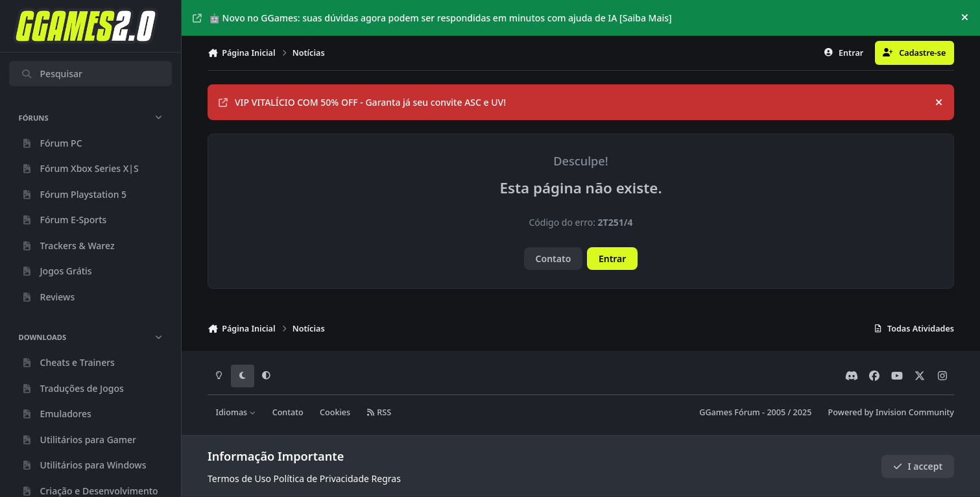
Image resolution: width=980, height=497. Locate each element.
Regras (386, 479)
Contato (554, 259)
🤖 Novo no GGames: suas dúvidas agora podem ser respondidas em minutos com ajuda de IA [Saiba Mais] (432, 18)
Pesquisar (52, 74)
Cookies (335, 412)
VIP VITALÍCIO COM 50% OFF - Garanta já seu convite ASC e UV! (362, 102)
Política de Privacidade (321, 479)
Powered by (891, 412)
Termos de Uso (239, 479)
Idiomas (236, 412)
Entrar (613, 259)
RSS (379, 412)
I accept (918, 466)
